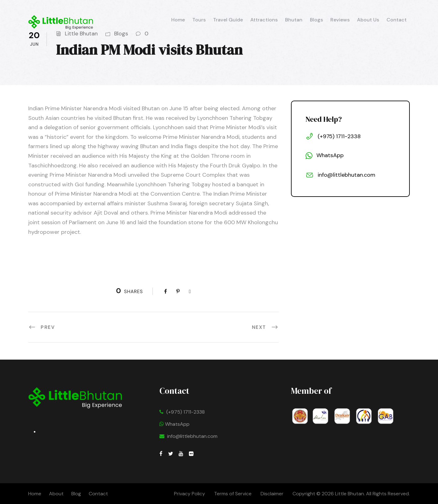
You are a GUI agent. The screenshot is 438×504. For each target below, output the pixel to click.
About (56, 494)
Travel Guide (228, 20)
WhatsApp (174, 424)
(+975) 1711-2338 (185, 412)
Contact (397, 20)
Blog (76, 494)
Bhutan (294, 20)
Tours (199, 20)
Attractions (264, 20)
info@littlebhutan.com (192, 436)
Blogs (316, 20)
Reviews (340, 20)
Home (178, 20)
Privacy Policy (190, 494)
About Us (368, 20)
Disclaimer (273, 494)
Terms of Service (233, 494)
